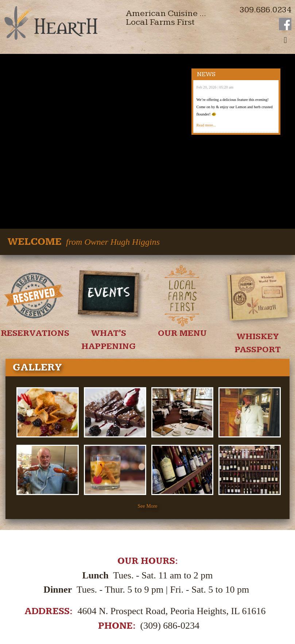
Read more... (206, 125)
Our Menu (182, 274)
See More (147, 447)
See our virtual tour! (147, 588)
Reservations (35, 274)
